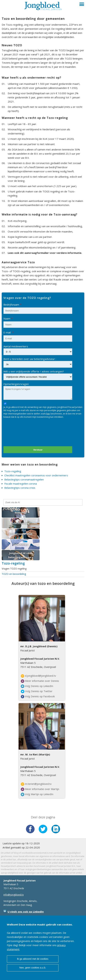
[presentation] (30, 434)
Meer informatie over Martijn (40, 789)
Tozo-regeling (13, 471)
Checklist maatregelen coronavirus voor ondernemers (36, 475)
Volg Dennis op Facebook (38, 696)
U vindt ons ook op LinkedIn (26, 912)
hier (48, 414)
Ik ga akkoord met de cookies (33, 959)
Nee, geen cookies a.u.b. (33, 968)
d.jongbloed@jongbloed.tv (38, 676)
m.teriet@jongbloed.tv (36, 784)
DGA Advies (21, 544)
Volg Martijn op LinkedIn (37, 794)
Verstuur (38, 450)
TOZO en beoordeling (14, 574)
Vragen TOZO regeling (14, 569)
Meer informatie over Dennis (40, 681)
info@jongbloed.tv (14, 895)
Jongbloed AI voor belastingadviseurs (21, 555)
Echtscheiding (21, 523)
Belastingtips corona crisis (20, 488)
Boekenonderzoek (21, 534)
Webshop (21, 512)
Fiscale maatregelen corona (21, 484)
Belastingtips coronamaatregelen (24, 479)
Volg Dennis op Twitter (37, 691)
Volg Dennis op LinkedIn (37, 686)
